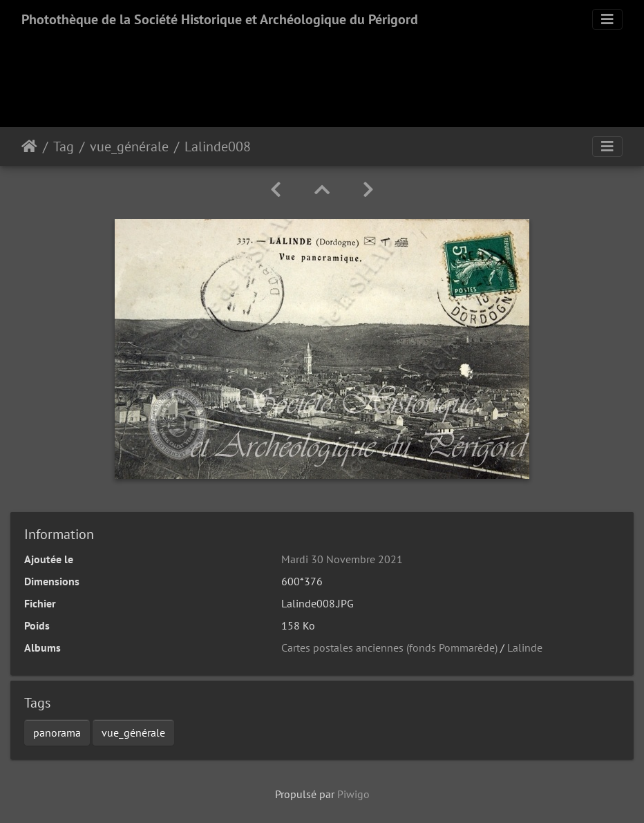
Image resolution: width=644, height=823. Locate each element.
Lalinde (525, 647)
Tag (64, 146)
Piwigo (353, 794)
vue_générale (129, 146)
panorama (57, 732)
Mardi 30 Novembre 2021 (342, 559)
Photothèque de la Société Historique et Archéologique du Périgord (220, 19)
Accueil (29, 146)
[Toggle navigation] (607, 19)
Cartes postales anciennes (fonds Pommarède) (389, 647)
